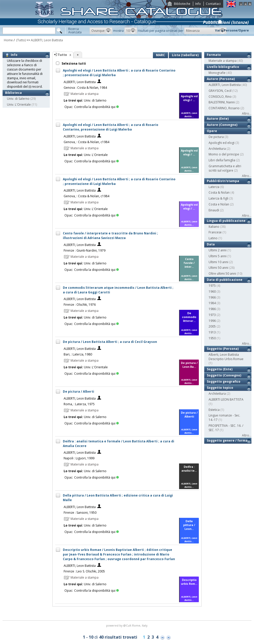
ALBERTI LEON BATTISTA (226, 399)
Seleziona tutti (73, 63)
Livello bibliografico (223, 67)
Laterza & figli (218, 198)
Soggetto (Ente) (220, 369)
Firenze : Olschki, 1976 (80, 305)
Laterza (214, 187)
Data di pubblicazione (225, 280)
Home (8, 40)
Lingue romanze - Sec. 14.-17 (224, 418)
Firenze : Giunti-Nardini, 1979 (85, 250)
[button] (101, 31)
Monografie (217, 73)
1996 (212, 321)
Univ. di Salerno (18, 99)
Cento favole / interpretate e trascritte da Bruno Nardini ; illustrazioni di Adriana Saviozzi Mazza (110, 236)
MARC (160, 55)
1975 (212, 286)
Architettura (217, 149)
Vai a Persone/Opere (232, 30)
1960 (212, 291)
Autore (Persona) (221, 79)
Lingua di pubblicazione (226, 221)
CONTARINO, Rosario (224, 108)
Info (198, 4)
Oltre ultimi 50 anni (222, 274)
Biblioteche (182, 4)
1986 (212, 309)
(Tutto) (21, 40)
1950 (212, 338)
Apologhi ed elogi (222, 143)
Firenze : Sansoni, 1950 (80, 513)
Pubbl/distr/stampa (223, 181)
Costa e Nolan (219, 204)
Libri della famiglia (222, 160)
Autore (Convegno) (222, 125)
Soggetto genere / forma (227, 440)
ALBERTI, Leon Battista (47, 40)
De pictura (216, 137)
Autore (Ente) (218, 119)
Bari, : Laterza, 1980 (78, 354)
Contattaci (213, 4)
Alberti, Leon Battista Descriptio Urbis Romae (226, 357)
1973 (212, 315)
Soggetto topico (220, 388)
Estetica (214, 410)
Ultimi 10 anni (218, 262)
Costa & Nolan (219, 192)
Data (211, 244)
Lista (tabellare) (185, 55)
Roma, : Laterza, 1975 (79, 404)
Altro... (247, 113)
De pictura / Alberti (79, 392)
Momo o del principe (224, 154)
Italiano (214, 227)
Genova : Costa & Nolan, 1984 (85, 88)
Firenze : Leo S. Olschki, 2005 (84, 571)
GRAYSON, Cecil (220, 91)
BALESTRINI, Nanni (222, 102)
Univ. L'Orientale (19, 105)
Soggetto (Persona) (223, 349)
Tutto (62, 55)
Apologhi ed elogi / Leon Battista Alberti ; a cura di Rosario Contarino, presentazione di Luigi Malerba (111, 127)
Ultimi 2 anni (218, 250)
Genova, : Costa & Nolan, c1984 (86, 142)
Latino (213, 238)
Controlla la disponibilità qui (96, 107)
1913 (212, 332)
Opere (212, 131)
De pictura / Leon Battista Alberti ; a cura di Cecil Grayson (110, 342)
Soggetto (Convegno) (224, 375)
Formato (214, 55)
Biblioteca (13, 93)
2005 (212, 326)
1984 (212, 303)
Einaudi (214, 210)
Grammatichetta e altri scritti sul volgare (225, 168)
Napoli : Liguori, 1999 (79, 458)
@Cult (128, 625)
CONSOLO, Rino (220, 97)
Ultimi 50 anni (218, 268)
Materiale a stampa (223, 61)
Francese (215, 232)
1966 (212, 297)
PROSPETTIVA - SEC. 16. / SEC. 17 (226, 428)
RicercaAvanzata (75, 31)
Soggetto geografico (224, 382)
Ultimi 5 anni (218, 256)
